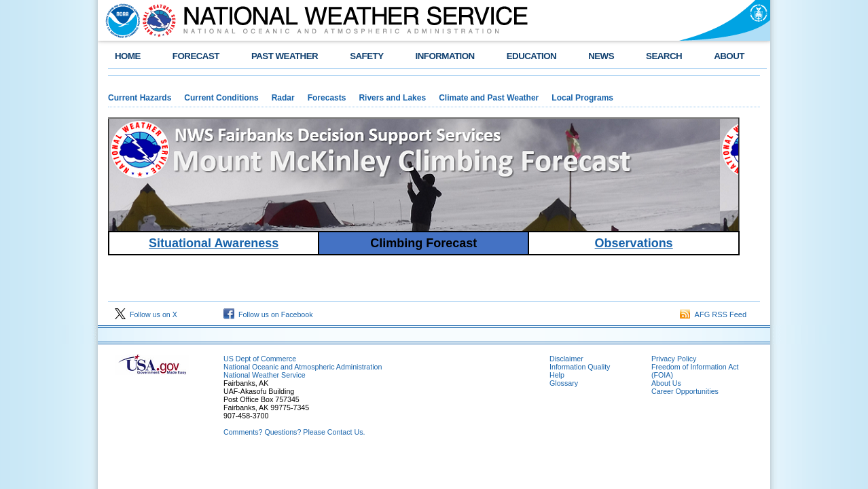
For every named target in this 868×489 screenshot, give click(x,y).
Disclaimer (566, 359)
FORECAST (196, 56)
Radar (283, 98)
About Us (666, 383)
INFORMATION (445, 56)
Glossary (564, 383)
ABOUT (729, 56)
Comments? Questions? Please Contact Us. (294, 432)
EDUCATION (531, 56)
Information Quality (580, 367)
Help (557, 375)
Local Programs (582, 98)
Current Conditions (221, 98)
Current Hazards (140, 98)
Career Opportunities (685, 391)
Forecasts (327, 98)
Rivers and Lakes (392, 98)
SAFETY (366, 56)
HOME (128, 56)
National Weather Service (265, 375)
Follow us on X (146, 314)
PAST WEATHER (285, 56)
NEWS (601, 56)
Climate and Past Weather (489, 98)
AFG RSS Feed (713, 314)
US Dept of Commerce (260, 359)
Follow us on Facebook (268, 314)
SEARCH (664, 56)
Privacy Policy (674, 359)
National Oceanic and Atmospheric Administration (303, 367)
